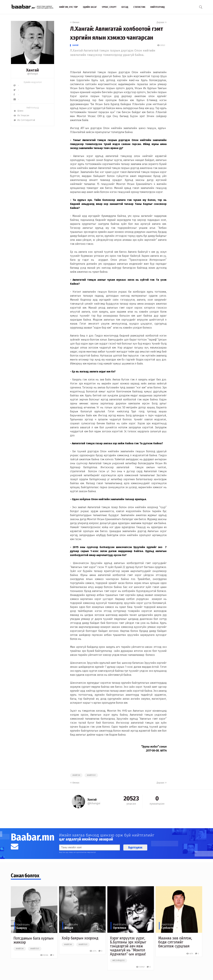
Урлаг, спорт (109, 7)
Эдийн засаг (90, 7)
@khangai (33, 74)
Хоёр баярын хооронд (80, 938)
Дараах (162, 22)
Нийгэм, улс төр (68, 7)
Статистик (139, 7)
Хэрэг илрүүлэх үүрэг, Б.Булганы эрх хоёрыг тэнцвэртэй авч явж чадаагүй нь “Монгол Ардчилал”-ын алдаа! (128, 946)
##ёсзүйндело (119, 961)
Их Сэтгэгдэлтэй (24, 120)
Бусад (125, 7)
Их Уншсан (21, 115)
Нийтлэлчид (158, 7)
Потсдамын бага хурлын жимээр (34, 940)
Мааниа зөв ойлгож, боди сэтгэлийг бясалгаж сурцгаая (175, 942)
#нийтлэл (91, 775)
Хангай (75, 45)
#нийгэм (76, 775)
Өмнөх (75, 22)
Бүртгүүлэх (135, 847)
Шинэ (18, 111)
